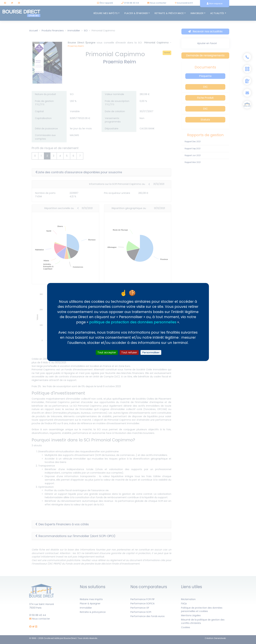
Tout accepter (107, 352)
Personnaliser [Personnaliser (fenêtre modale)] (151, 352)
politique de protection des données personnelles (133, 322)
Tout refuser (129, 352)
